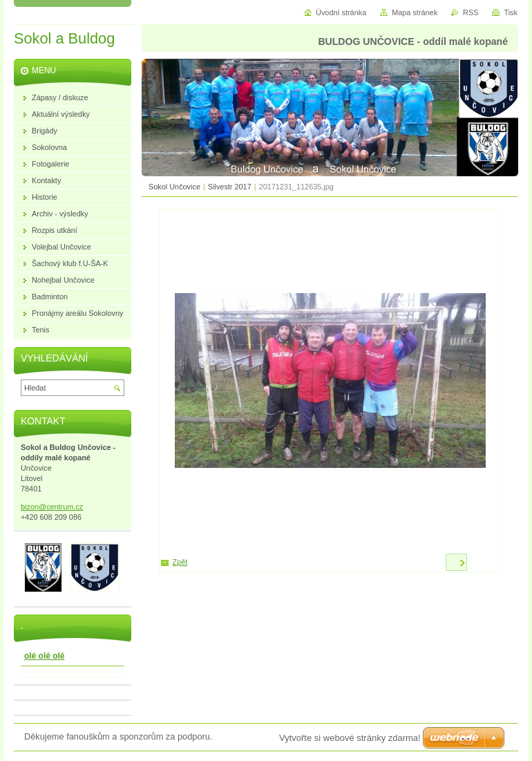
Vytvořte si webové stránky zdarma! (350, 738)
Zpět (180, 562)
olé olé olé (44, 656)
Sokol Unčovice (174, 187)
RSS (471, 12)
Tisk (511, 12)
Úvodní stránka (341, 12)
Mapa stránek (415, 12)
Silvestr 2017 (230, 187)
